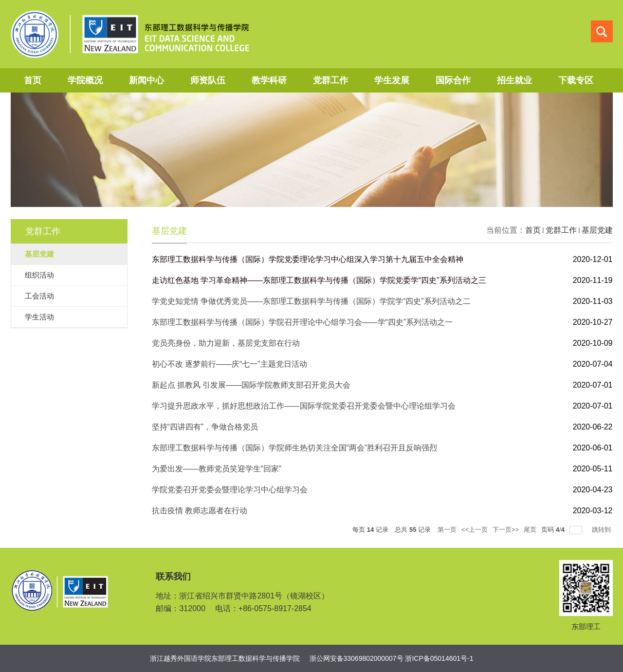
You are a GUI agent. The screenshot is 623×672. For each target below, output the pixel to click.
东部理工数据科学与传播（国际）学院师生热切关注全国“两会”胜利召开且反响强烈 (295, 448)
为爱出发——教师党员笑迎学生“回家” (217, 469)
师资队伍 (208, 80)
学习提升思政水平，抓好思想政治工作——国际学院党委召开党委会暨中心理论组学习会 (304, 406)
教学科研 (269, 80)
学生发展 (392, 80)
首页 (33, 80)
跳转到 (602, 530)
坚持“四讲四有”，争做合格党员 (205, 427)
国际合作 (453, 80)
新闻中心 (147, 80)
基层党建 (597, 230)
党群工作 (330, 80)
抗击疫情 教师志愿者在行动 (200, 511)
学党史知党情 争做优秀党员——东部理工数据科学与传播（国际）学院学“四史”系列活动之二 (311, 301)
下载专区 (576, 80)
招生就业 (514, 80)
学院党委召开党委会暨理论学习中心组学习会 (230, 490)
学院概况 (85, 80)
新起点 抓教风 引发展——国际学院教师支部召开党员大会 (251, 385)
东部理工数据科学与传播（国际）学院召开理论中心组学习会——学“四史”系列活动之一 (302, 322)
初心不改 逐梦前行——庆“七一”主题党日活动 (229, 364)
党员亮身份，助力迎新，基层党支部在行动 (226, 343)
